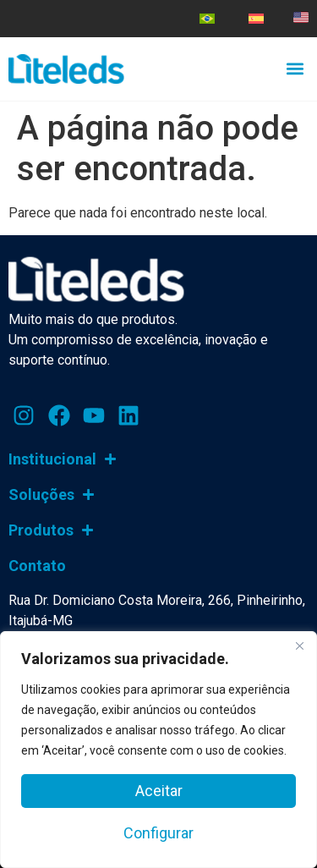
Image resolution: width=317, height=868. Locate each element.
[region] (158, 750)
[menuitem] (207, 19)
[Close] (299, 646)
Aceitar (159, 791)
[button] (295, 68)
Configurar (158, 833)
